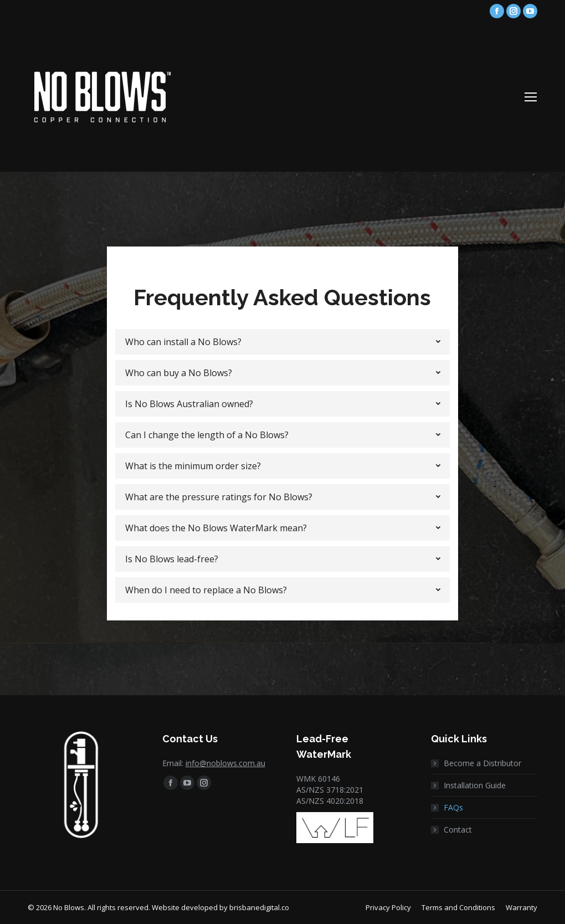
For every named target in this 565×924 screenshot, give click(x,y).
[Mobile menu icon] (531, 97)
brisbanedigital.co (259, 907)
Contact (458, 830)
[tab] (282, 342)
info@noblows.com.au (225, 763)
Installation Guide (475, 785)
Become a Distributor (482, 763)
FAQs (453, 807)
